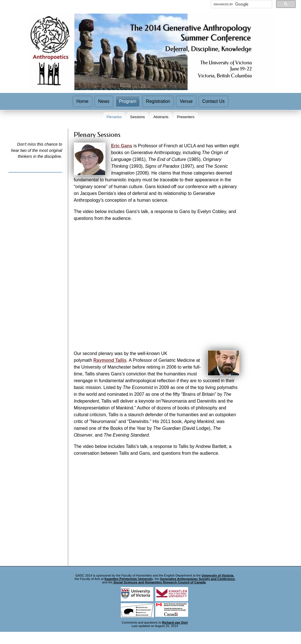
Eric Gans (122, 146)
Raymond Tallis (110, 360)
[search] (241, 4)
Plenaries (114, 117)
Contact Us (213, 101)
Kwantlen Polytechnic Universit (128, 579)
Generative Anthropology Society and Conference (197, 579)
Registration (158, 101)
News (104, 101)
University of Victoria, (218, 575)
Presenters (186, 117)
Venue (186, 101)
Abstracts (161, 117)
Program (128, 101)
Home (82, 101)
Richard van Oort (175, 622)
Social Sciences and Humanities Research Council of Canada (159, 582)
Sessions (137, 117)
